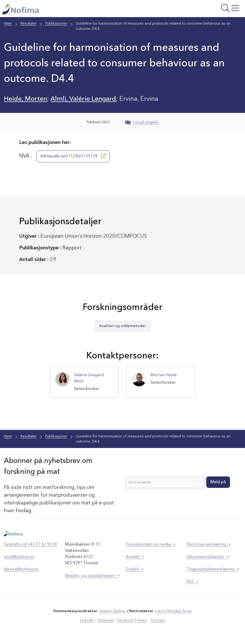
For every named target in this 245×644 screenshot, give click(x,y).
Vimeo (142, 620)
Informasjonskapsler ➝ (208, 557)
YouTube (158, 620)
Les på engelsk (142, 122)
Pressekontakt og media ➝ (150, 545)
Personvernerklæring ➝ (208, 545)
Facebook (125, 620)
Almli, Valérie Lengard (83, 99)
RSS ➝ (192, 582)
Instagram (106, 620)
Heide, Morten (25, 99)
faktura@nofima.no (21, 569)
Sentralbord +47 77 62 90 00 (31, 545)
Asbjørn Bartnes (113, 611)
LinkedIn (87, 620)
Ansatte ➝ (135, 557)
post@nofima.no (19, 557)
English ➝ (135, 569)
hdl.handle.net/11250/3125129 (73, 156)
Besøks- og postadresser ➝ (92, 576)
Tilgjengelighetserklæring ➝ (213, 569)
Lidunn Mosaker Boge (173, 611)
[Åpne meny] (201, 10)
